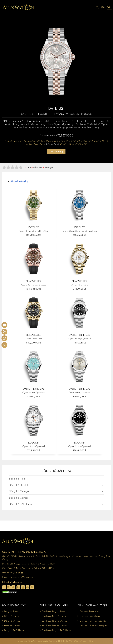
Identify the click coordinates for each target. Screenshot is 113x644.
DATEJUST (33, 229)
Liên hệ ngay (56, 152)
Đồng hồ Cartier (19, 498)
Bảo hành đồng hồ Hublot (53, 616)
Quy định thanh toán (88, 612)
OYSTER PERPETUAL (80, 337)
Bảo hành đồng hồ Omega (54, 621)
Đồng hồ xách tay (56, 471)
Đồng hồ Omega (19, 492)
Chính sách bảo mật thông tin (92, 626)
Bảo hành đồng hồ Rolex (53, 612)
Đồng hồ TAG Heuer (21, 504)
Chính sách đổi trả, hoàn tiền (92, 621)
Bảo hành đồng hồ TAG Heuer (55, 630)
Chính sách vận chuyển (89, 616)
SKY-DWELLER (33, 283)
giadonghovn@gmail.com (21, 577)
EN (103, 8)
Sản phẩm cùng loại (19, 181)
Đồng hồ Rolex (18, 479)
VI (109, 8)
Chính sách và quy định (93, 606)
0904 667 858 (52, 144)
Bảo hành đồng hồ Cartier (53, 626)
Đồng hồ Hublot (19, 485)
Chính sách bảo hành (54, 606)
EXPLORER (33, 445)
